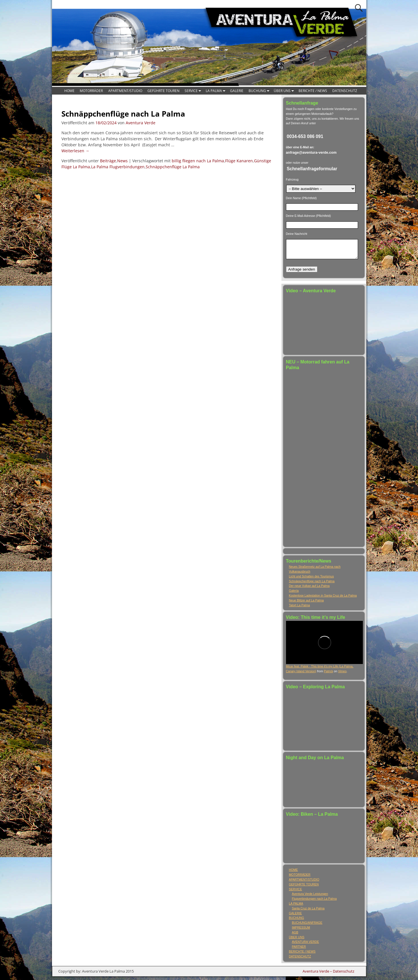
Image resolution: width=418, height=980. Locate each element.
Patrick (329, 675)
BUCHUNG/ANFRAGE (307, 926)
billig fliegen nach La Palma (198, 161)
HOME (69, 91)
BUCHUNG (260, 91)
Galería (294, 594)
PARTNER (299, 950)
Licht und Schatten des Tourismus (311, 580)
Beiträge (108, 161)
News (122, 161)
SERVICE (194, 91)
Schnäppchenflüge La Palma (173, 167)
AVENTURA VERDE (306, 945)
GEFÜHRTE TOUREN (163, 91)
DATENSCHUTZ (345, 91)
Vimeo (342, 675)
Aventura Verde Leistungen (310, 897)
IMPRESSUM (301, 931)
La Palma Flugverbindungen (118, 167)
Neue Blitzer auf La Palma (306, 604)
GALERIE (237, 91)
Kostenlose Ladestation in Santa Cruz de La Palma (323, 599)
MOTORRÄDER (91, 91)
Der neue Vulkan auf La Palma (309, 589)
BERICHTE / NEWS (313, 91)
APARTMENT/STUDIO (125, 91)
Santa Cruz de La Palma (308, 912)
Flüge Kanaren (239, 161)
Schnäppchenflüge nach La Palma (123, 114)
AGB (295, 936)
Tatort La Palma (299, 609)
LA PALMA (216, 91)
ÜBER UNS (285, 91)
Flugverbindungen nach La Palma (314, 902)
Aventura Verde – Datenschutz (328, 975)
